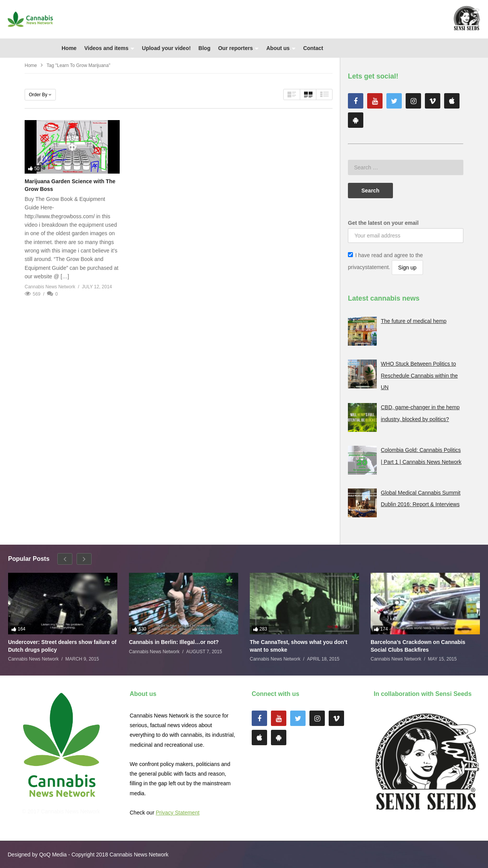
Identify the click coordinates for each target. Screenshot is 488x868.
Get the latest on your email (383, 223)
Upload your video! (166, 48)
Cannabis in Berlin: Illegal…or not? (174, 642)
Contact (313, 48)
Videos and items (109, 48)
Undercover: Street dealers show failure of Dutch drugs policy (62, 646)
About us (281, 48)
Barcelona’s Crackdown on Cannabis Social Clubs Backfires (418, 646)
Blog (205, 48)
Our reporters (238, 48)
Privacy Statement (178, 813)
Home (69, 48)
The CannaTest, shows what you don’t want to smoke (298, 646)
